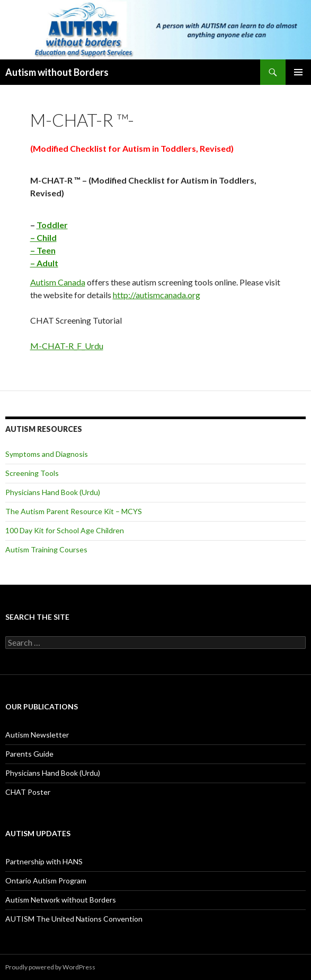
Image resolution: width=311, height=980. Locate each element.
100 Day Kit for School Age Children (65, 530)
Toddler (52, 225)
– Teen (43, 250)
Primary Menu (298, 72)
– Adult (44, 263)
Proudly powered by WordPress (50, 967)
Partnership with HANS (44, 861)
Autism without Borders (57, 72)
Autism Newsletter (37, 735)
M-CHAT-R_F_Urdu (67, 346)
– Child (43, 237)
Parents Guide (29, 754)
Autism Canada (58, 282)
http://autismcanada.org (157, 295)
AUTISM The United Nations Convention (74, 919)
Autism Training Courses (46, 549)
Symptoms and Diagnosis (47, 454)
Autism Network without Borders (61, 900)
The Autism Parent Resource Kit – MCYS (74, 511)
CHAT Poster (28, 792)
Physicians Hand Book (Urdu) (53, 492)
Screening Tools (32, 473)
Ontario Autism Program (46, 881)
